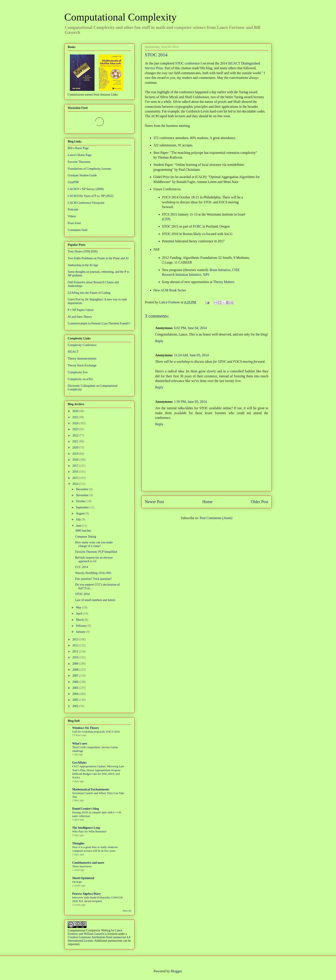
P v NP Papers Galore (81, 310)
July (79, 519)
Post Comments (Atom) (216, 518)
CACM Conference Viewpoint (86, 203)
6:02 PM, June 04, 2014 (190, 328)
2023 (76, 429)
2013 (76, 639)
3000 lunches (83, 531)
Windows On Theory (86, 728)
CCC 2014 (82, 567)
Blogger (176, 971)
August (81, 513)
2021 (76, 441)
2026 (76, 411)
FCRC (197, 226)
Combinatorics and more (88, 863)
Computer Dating (86, 537)
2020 (76, 447)
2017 (76, 466)
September (83, 507)
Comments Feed (77, 230)
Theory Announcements (82, 359)
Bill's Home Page (78, 148)
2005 (76, 688)
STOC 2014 (82, 594)
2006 (76, 682)
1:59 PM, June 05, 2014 (190, 402)
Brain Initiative (220, 270)
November (83, 495)
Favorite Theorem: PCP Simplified (96, 552)
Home (207, 502)
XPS (206, 275)
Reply (159, 341)
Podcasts (73, 209)
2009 (76, 664)
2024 (76, 423)
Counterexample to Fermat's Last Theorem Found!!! (99, 323)
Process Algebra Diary (87, 894)
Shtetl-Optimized (83, 878)
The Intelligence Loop (86, 828)
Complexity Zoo (78, 372)
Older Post (259, 502)
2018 (76, 460)
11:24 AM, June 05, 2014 (191, 355)
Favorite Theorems (79, 162)
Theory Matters (224, 282)
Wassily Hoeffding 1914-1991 (93, 573)
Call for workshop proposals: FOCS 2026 (96, 732)
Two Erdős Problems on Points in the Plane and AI (98, 258)
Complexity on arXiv (80, 379)
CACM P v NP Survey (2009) (86, 189)
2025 (76, 417)
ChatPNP (73, 182)
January (81, 632)
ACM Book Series (173, 290)
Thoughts (78, 843)
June (79, 526)
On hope (77, 882)
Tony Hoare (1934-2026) (83, 251)
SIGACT (73, 352)
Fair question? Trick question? (93, 579)
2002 (76, 706)
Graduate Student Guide (82, 175)
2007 (76, 676)
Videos (72, 216)
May (79, 608)
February (82, 626)
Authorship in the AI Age (83, 265)
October (81, 501)
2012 (76, 645)
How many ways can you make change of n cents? (94, 544)
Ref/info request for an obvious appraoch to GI (94, 559)
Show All (127, 911)
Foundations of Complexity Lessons (89, 169)
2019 (76, 454)
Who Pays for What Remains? (89, 831)
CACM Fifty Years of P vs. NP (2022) (91, 196)
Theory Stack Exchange (82, 365)
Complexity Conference (82, 345)
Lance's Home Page (80, 155)
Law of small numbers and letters (95, 600)
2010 (76, 657)
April (79, 614)
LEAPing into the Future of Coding (89, 293)
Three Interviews (82, 866)
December (82, 489)
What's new (80, 744)
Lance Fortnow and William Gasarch (95, 932)
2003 (76, 700)
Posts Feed (74, 223)
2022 (76, 435)
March (80, 620)
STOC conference (187, 63)
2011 (76, 651)
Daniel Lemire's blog (85, 809)
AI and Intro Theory (80, 317)
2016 (76, 472)
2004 (76, 694)
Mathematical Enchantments (91, 789)
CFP (166, 219)
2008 (76, 670)
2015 (76, 478)
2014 (76, 484)
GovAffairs (79, 763)
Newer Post (154, 502)
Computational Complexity (120, 17)
